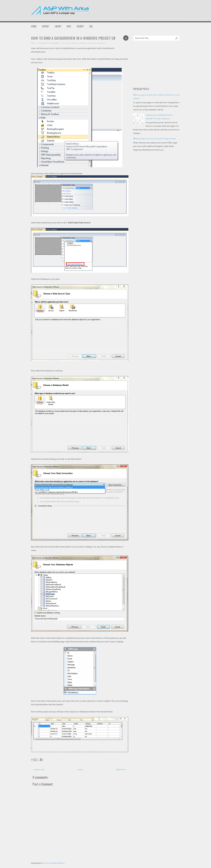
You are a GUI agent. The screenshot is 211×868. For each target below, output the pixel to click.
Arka (33, 43)
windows (102, 43)
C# (62, 43)
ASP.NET (46, 26)
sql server (92, 43)
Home (34, 26)
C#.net (67, 43)
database (75, 43)
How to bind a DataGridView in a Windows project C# (73, 38)
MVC (69, 26)
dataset (84, 43)
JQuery (80, 26)
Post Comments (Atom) (54, 863)
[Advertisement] (150, 10)
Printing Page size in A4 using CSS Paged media (154, 139)
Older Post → (122, 770)
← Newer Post (38, 770)
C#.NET (58, 26)
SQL (91, 26)
